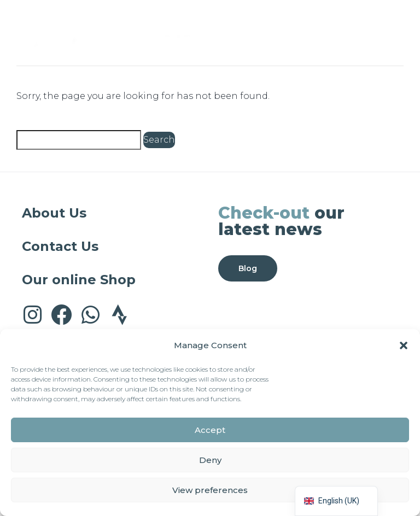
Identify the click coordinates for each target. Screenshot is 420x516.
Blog (248, 268)
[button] (404, 345)
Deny (210, 460)
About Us (54, 213)
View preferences (210, 490)
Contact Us (60, 246)
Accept (210, 430)
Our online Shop (79, 280)
